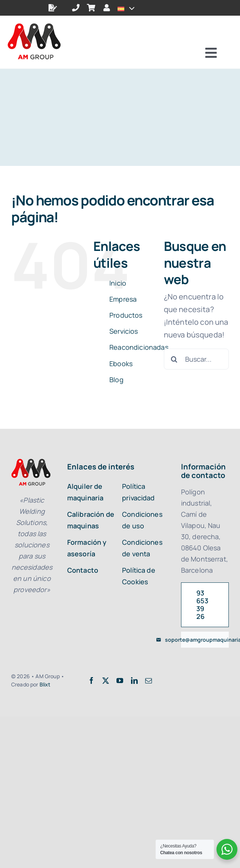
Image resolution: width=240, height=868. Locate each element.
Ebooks (121, 364)
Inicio (118, 283)
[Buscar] (174, 359)
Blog (116, 380)
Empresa (123, 299)
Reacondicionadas (139, 347)
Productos (126, 315)
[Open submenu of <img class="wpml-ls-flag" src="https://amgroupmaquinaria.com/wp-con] (130, 8)
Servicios (124, 331)
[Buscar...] (196, 359)
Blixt (45, 684)
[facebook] (91, 680)
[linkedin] (134, 680)
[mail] (149, 680)
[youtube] (120, 680)
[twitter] (106, 680)
